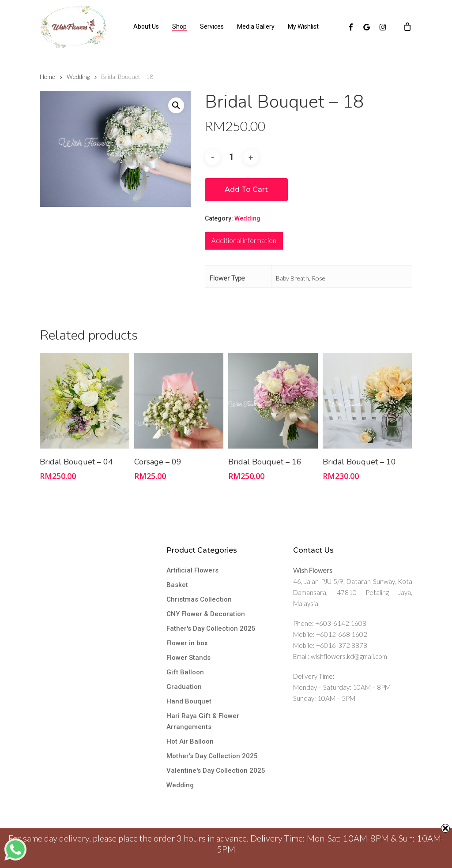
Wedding (78, 77)
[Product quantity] (232, 157)
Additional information (244, 240)
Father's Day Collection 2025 (211, 629)
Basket (177, 585)
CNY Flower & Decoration (206, 614)
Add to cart (246, 189)
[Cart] (407, 26)
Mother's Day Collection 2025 (212, 756)
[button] (176, 105)
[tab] (244, 241)
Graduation (184, 687)
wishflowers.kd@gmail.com (349, 656)
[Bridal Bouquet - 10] (367, 401)
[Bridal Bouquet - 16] (273, 401)
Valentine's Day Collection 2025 (216, 771)
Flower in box (187, 643)
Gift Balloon (185, 672)
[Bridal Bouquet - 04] (85, 401)
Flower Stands (188, 658)
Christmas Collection (199, 599)
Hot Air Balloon (190, 741)
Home (47, 77)
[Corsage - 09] (179, 401)
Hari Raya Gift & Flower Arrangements (203, 721)
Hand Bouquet (189, 701)
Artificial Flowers (192, 570)
